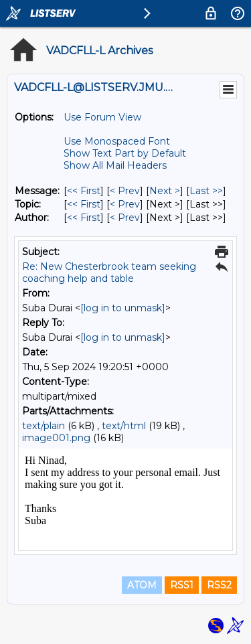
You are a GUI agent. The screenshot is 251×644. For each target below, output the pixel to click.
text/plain (44, 426)
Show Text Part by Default (125, 153)
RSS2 (219, 585)
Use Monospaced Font (117, 141)
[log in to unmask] (123, 308)
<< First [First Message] (84, 191)
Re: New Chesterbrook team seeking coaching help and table (109, 272)
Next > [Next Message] (165, 191)
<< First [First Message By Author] (84, 218)
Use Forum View (102, 117)
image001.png (56, 438)
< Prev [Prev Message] (125, 191)
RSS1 (182, 585)
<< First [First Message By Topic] (84, 204)
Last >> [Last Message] (206, 191)
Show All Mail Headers (115, 165)
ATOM (142, 585)
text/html (124, 426)
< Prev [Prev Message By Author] (125, 218)
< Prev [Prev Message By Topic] (125, 204)
